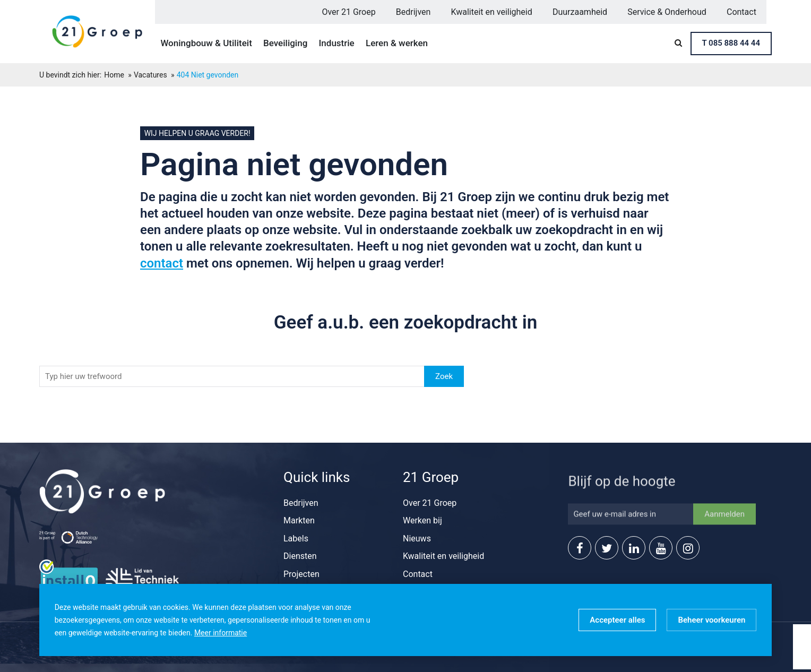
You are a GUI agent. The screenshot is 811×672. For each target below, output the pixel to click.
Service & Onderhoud (667, 12)
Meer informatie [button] (221, 633)
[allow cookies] (617, 620)
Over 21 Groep (348, 12)
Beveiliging (285, 43)
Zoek (444, 378)
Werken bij (422, 520)
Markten (299, 520)
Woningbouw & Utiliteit (206, 43)
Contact (741, 12)
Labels (296, 539)
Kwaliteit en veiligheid (492, 12)
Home (114, 75)
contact (162, 263)
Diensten (300, 556)
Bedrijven (413, 12)
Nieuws (417, 539)
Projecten (301, 574)
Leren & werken (397, 43)
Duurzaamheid (580, 12)
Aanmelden (724, 525)
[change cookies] (711, 620)
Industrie (337, 43)
